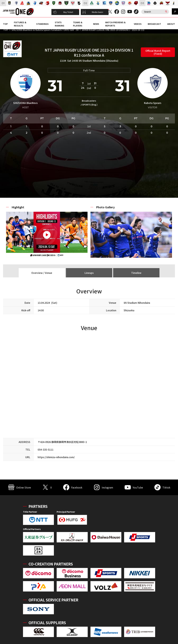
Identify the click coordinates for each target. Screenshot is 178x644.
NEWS (96, 24)
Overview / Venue (42, 273)
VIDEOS (138, 24)
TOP (5, 24)
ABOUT (171, 24)
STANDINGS (42, 24)
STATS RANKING (60, 24)
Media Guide (93, 12)
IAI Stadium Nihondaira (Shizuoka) (98, 61)
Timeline (136, 273)
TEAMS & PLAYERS (78, 24)
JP (175, 11)
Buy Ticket (63, 12)
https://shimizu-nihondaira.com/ (56, 457)
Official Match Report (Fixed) (158, 52)
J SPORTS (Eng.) (89, 105)
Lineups (89, 273)
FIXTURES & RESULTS (20, 24)
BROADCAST (154, 24)
